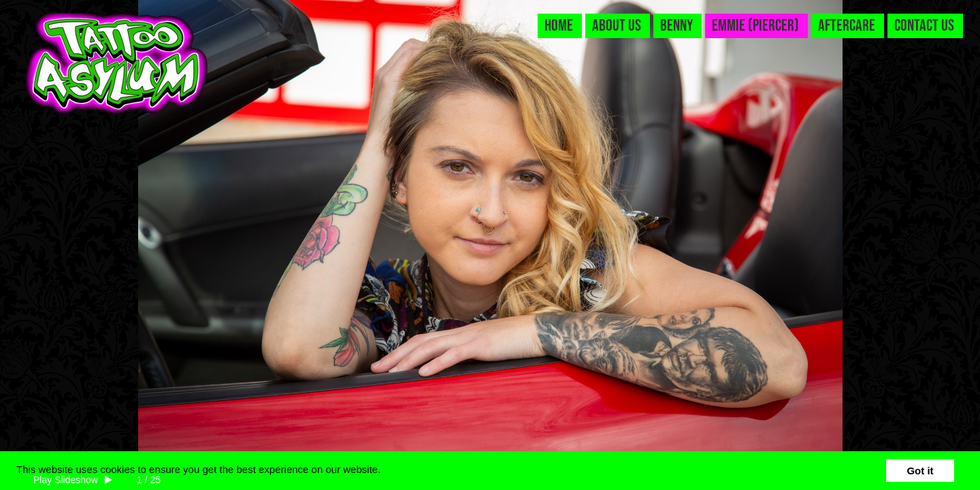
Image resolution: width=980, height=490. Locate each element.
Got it (920, 471)
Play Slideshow (66, 480)
